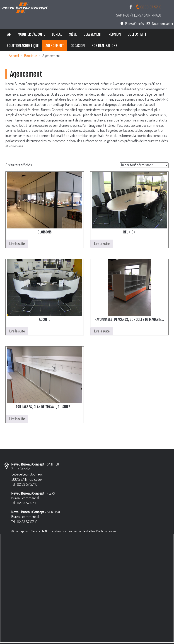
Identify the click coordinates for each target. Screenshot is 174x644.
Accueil (14, 56)
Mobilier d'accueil (31, 34)
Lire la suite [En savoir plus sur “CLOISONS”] (17, 244)
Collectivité (137, 34)
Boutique (31, 56)
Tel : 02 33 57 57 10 (24, 484)
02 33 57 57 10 (149, 7)
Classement (93, 34)
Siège (73, 34)
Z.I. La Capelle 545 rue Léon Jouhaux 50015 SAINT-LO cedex (27, 474)
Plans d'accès (132, 24)
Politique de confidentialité (77, 531)
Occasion (78, 46)
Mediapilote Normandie (45, 531)
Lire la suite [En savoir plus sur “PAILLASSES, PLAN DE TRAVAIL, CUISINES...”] (17, 419)
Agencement (55, 46)
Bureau (57, 34)
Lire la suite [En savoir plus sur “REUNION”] (102, 244)
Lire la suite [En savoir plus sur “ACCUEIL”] (17, 331)
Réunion (115, 34)
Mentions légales (106, 531)
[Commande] (144, 165)
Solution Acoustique (23, 46)
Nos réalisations (104, 46)
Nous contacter (160, 24)
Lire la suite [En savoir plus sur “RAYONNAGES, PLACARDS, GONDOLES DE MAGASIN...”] (102, 331)
